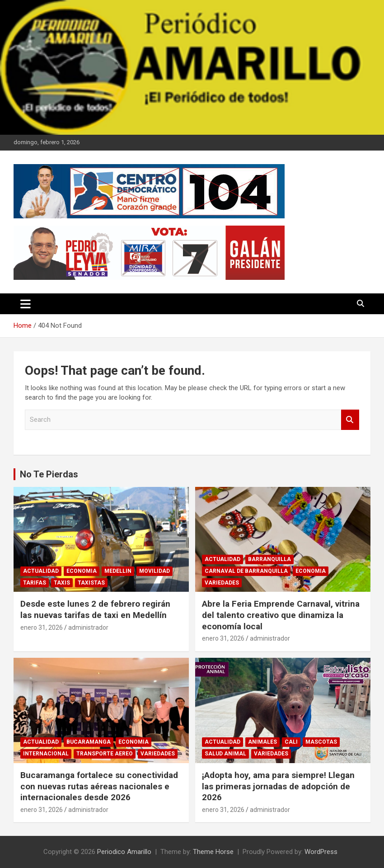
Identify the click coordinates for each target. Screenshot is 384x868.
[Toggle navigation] (26, 304)
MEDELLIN (118, 571)
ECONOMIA (82, 571)
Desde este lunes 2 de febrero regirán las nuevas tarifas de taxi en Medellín (95, 609)
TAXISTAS (91, 583)
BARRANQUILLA (269, 559)
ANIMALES (262, 742)
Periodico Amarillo (124, 852)
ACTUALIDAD (41, 571)
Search (350, 420)
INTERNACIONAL (46, 754)
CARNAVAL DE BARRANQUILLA (246, 571)
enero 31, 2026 (42, 627)
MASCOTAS (321, 742)
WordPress (321, 852)
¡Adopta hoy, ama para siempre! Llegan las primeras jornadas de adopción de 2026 (278, 786)
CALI (291, 742)
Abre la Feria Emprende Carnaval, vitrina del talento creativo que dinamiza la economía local (281, 615)
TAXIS (62, 583)
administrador (88, 627)
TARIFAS (35, 583)
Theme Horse (213, 852)
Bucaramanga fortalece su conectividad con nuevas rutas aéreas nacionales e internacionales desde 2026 (99, 786)
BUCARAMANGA (89, 742)
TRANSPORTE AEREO (105, 754)
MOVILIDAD (155, 571)
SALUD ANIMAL (225, 754)
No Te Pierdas (49, 474)
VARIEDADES (222, 583)
